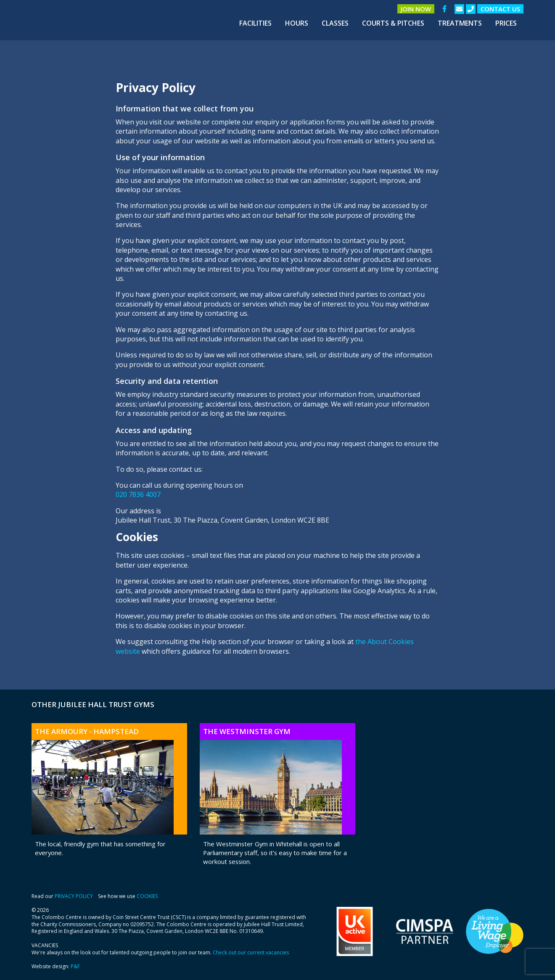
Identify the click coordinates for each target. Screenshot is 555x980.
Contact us (500, 9)
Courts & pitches (393, 23)
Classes (335, 23)
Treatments (460, 23)
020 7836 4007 (138, 494)
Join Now (416, 9)
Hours (297, 23)
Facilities (255, 23)
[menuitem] (255, 23)
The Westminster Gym (247, 731)
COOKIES (147, 896)
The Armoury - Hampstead (87, 731)
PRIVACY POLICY (74, 896)
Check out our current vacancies (251, 952)
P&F (75, 966)
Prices (506, 23)
